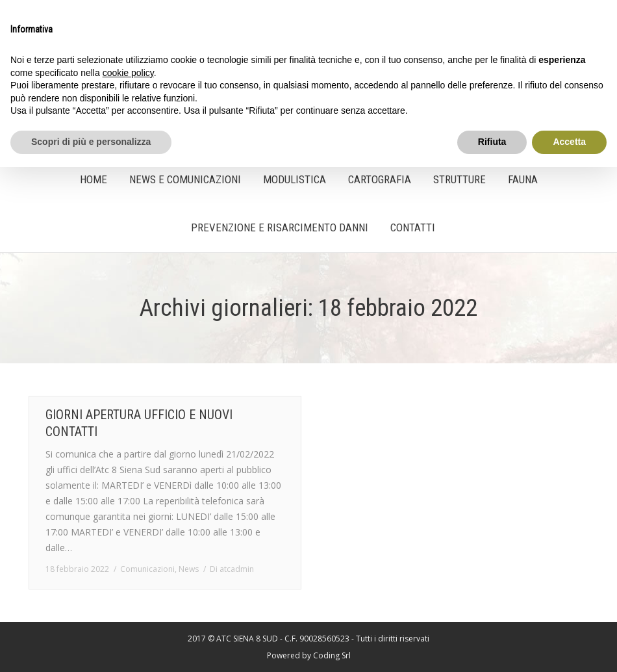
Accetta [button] (569, 142)
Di (232, 569)
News (189, 569)
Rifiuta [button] (492, 142)
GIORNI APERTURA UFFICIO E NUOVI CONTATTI (139, 423)
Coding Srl (332, 655)
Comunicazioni (147, 569)
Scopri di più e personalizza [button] (91, 142)
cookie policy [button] (128, 73)
